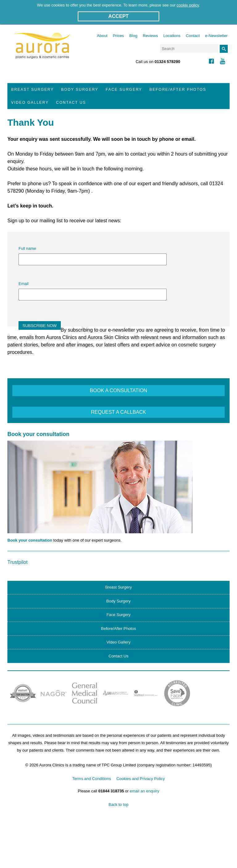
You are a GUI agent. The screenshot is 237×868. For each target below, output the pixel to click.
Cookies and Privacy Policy (141, 779)
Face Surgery (124, 90)
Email (24, 284)
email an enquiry (145, 791)
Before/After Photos (178, 90)
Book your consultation (30, 540)
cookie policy (188, 5)
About (102, 36)
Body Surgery (80, 90)
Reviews (150, 36)
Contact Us (71, 103)
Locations (172, 36)
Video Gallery (30, 103)
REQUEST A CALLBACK (118, 412)
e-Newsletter (216, 36)
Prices (118, 36)
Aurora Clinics (42, 50)
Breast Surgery (32, 90)
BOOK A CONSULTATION (118, 390)
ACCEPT (118, 16)
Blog (133, 36)
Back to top (118, 805)
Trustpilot (17, 562)
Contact (193, 36)
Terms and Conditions (92, 779)
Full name (27, 248)
